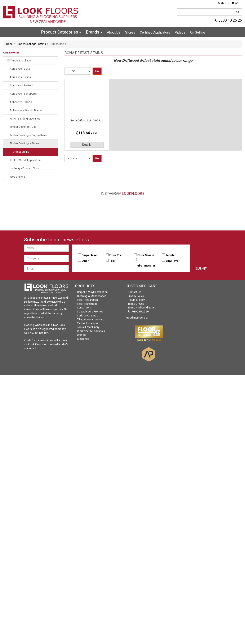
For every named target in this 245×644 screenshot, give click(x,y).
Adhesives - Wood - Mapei (26, 110)
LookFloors (133, 193)
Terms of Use (136, 304)
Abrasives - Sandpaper (23, 94)
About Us (114, 32)
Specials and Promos (90, 312)
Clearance (83, 339)
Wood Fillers (17, 177)
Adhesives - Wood (21, 102)
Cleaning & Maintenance (92, 296)
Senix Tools (84, 308)
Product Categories (61, 32)
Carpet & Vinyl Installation (92, 292)
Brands (94, 32)
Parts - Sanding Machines (25, 119)
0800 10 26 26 (228, 20)
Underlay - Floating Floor (24, 168)
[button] (223, 3)
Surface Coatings (88, 315)
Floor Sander (146, 255)
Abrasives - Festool (21, 85)
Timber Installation (88, 323)
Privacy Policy (136, 296)
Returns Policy (136, 300)
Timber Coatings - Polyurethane (28, 135)
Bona (9, 44)
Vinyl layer (173, 261)
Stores (130, 32)
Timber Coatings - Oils (23, 127)
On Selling (198, 32)
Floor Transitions (87, 304)
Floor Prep (116, 255)
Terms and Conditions (141, 308)
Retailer (171, 255)
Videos (180, 32)
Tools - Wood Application (25, 160)
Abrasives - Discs (20, 77)
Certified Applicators (155, 32)
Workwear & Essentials (91, 331)
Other (85, 261)
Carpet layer (90, 255)
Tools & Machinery (88, 327)
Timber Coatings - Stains (31, 44)
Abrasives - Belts (20, 69)
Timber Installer (145, 266)
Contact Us (134, 292)
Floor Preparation (87, 300)
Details (87, 145)
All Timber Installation (19, 60)
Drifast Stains (21, 152)
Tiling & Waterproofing (91, 319)
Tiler (112, 261)
